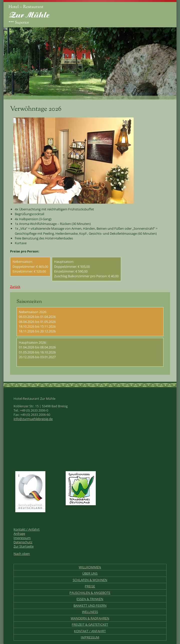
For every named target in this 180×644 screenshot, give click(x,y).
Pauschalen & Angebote (90, 593)
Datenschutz (23, 542)
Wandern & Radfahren (90, 618)
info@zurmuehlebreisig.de (33, 419)
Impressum (22, 538)
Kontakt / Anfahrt (27, 529)
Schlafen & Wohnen (90, 580)
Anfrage (19, 534)
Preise (90, 586)
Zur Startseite (24, 546)
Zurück (15, 287)
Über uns (90, 573)
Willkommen (90, 567)
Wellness (90, 612)
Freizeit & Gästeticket (90, 625)
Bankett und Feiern (90, 606)
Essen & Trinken (90, 599)
